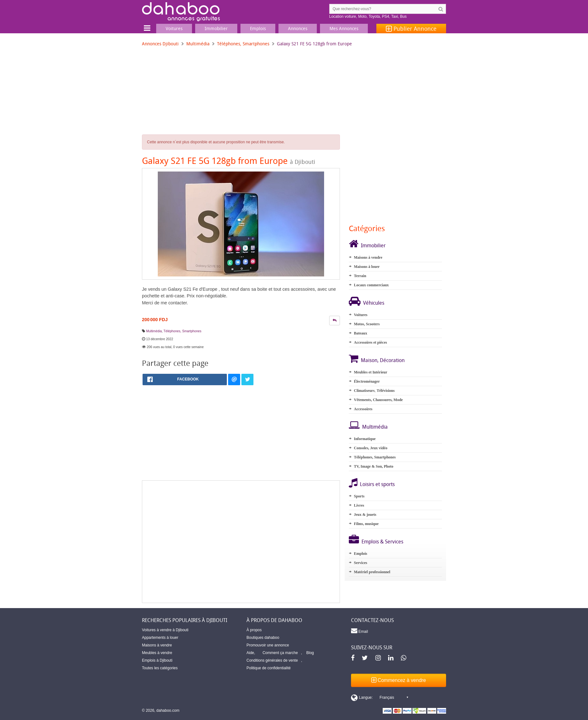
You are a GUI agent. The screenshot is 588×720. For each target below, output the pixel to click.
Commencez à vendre (399, 680)
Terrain (360, 276)
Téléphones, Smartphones (243, 44)
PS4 (386, 16)
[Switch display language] (380, 697)
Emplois (361, 554)
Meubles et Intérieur (371, 372)
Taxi (395, 16)
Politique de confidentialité (268, 668)
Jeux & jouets (365, 515)
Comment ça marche (280, 653)
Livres (359, 505)
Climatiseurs (364, 391)
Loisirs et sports (377, 484)
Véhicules (374, 303)
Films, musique (366, 524)
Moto (362, 16)
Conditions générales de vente (272, 660)
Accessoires (363, 409)
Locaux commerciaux (371, 285)
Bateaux (361, 333)
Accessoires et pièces (370, 342)
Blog (310, 653)
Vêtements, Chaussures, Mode (378, 400)
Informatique (365, 439)
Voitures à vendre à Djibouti (165, 630)
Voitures (361, 315)
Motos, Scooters (367, 324)
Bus (403, 16)
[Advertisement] (241, 542)
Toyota (374, 16)
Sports (359, 496)
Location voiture (343, 16)
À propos (254, 630)
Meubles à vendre (157, 653)
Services (361, 563)
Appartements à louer (160, 638)
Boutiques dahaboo (263, 638)
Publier (411, 29)
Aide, (251, 653)
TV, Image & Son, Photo (374, 466)
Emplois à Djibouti (157, 660)
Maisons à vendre (368, 257)
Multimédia (198, 44)
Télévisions (386, 391)
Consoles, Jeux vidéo (371, 448)
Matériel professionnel (372, 572)
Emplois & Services (382, 542)
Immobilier (373, 245)
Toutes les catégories (160, 668)
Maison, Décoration (383, 360)
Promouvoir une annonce (268, 645)
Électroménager (367, 381)
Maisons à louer (367, 267)
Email (359, 631)
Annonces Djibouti (160, 44)
